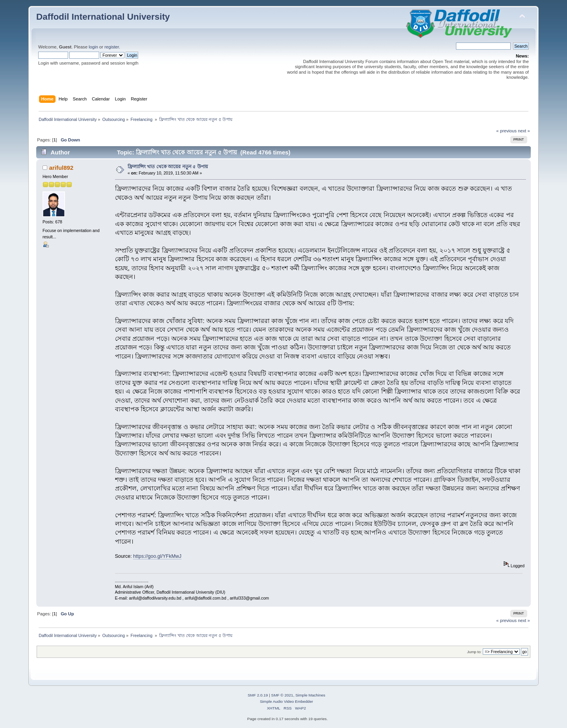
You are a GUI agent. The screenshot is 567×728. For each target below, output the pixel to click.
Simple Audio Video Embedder (286, 701)
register (112, 47)
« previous (506, 131)
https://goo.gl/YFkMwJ (157, 556)
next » (524, 131)
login (93, 47)
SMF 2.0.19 (258, 695)
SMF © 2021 (282, 695)
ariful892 (61, 168)
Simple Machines (310, 695)
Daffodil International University (103, 17)
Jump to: (474, 652)
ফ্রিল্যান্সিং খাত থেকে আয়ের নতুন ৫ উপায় (168, 167)
